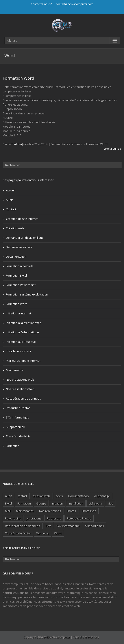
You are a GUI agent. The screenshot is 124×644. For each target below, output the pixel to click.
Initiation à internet (19, 313)
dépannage (102, 496)
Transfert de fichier (19, 436)
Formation (13, 446)
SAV (48, 526)
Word (58, 533)
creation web (41, 496)
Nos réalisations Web (20, 389)
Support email (15, 427)
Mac (110, 503)
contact (22, 496)
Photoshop (89, 511)
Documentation (16, 257)
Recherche (54, 518)
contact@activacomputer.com (75, 4)
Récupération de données (23, 398)
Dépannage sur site (19, 247)
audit (8, 496)
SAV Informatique (18, 417)
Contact (11, 209)
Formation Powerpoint (21, 285)
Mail (8, 511)
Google (41, 503)
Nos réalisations (50, 511)
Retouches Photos (18, 408)
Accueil (11, 190)
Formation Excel (16, 275)
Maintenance (15, 370)
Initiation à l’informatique (22, 332)
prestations (34, 518)
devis (59, 496)
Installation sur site (19, 351)
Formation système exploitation (27, 294)
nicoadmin (15, 144)
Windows (43, 533)
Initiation (57, 503)
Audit (9, 200)
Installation (76, 503)
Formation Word (18, 78)
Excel (8, 503)
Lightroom (95, 503)
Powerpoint (13, 518)
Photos (71, 511)
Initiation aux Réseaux (21, 342)
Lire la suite (112, 149)
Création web (15, 228)
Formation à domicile (20, 266)
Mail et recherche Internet (23, 361)
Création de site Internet (22, 219)
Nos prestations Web (20, 380)
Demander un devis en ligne (25, 238)
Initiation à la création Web (24, 323)
